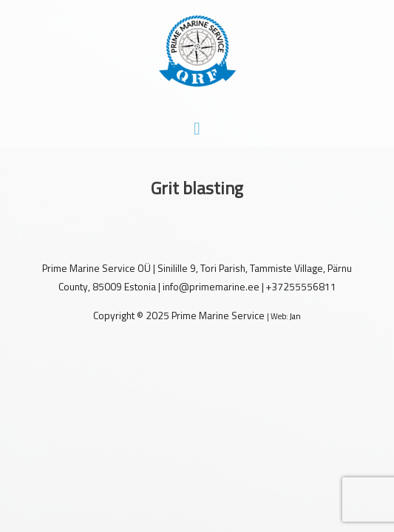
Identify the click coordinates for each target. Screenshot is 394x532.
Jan (295, 316)
